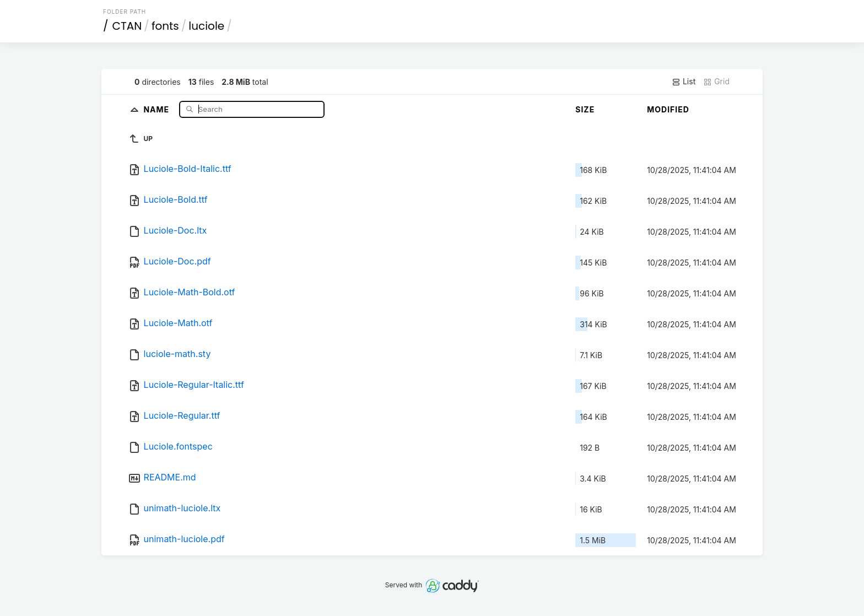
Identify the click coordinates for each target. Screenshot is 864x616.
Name (157, 109)
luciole (206, 26)
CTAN (127, 26)
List (684, 82)
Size (585, 109)
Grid (716, 82)
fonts (165, 26)
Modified (668, 109)
